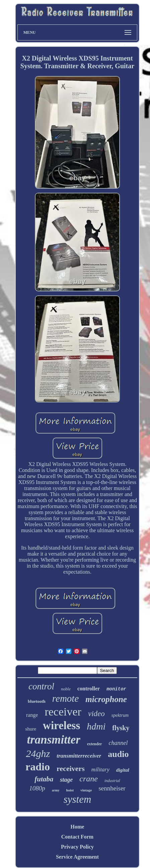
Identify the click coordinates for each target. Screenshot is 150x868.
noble (66, 689)
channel (118, 743)
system (78, 799)
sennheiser (112, 788)
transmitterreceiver (79, 756)
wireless (61, 726)
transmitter (53, 740)
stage (66, 780)
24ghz (38, 753)
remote (65, 698)
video (96, 714)
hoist (70, 790)
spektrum (120, 715)
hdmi (96, 726)
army (56, 790)
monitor (116, 689)
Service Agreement (77, 857)
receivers (71, 768)
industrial (112, 781)
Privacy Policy (77, 847)
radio (38, 767)
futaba (44, 779)
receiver (63, 712)
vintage (86, 790)
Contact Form (77, 837)
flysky (121, 728)
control (41, 686)
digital (123, 770)
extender (95, 744)
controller (89, 689)
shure (31, 729)
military (100, 769)
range (32, 715)
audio (118, 754)
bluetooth (37, 701)
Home (78, 827)
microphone (106, 699)
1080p (37, 788)
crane (89, 779)
